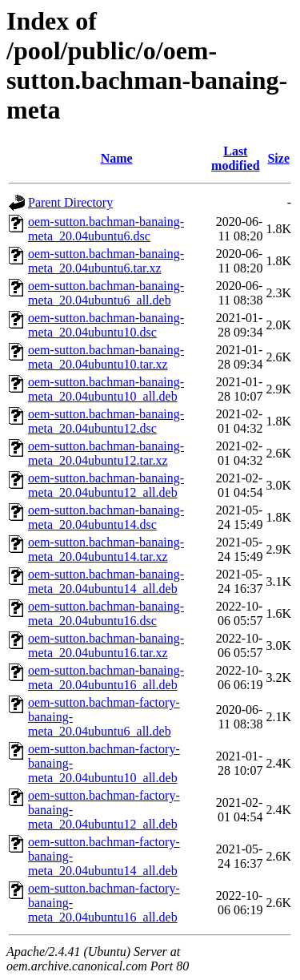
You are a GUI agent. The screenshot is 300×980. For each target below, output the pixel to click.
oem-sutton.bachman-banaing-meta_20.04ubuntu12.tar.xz (106, 453)
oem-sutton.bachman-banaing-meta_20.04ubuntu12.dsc (106, 421)
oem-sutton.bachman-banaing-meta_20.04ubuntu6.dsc (106, 229)
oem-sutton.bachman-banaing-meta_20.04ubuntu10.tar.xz (106, 357)
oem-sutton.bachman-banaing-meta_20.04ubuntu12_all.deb (106, 485)
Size (278, 158)
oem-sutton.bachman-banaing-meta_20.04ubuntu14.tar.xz (106, 549)
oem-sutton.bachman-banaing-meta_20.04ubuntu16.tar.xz (106, 645)
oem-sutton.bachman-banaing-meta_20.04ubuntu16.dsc (106, 613)
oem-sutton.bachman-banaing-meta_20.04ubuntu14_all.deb (106, 581)
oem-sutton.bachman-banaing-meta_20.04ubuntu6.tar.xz (106, 261)
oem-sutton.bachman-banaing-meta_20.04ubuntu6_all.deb (106, 293)
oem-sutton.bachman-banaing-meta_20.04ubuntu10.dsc (106, 325)
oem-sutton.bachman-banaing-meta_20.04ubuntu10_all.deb (106, 389)
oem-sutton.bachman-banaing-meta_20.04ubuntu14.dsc (106, 517)
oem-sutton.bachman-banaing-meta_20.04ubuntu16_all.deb (106, 678)
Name (117, 158)
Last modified (235, 158)
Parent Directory (70, 202)
